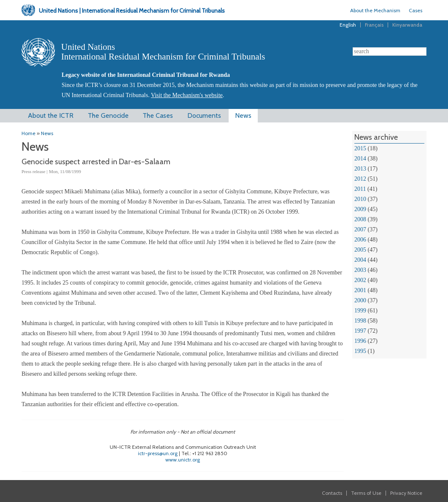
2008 (360, 219)
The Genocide (108, 115)
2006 (360, 240)
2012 (360, 179)
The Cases (158, 115)
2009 (360, 209)
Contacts (332, 493)
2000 (360, 300)
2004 (360, 260)
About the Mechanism (375, 10)
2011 (360, 189)
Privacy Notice (406, 493)
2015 (360, 148)
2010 (360, 199)
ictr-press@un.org (158, 453)
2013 (360, 169)
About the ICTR (51, 115)
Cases (416, 10)
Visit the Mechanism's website (187, 95)
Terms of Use (366, 493)
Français (374, 25)
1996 (360, 341)
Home (28, 133)
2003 (360, 270)
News (243, 115)
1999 (360, 311)
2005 (360, 250)
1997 (360, 331)
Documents (204, 115)
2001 (360, 290)
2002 (360, 280)
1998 (360, 321)
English (348, 25)
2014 (360, 159)
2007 (360, 229)
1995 (360, 351)
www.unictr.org (183, 460)
